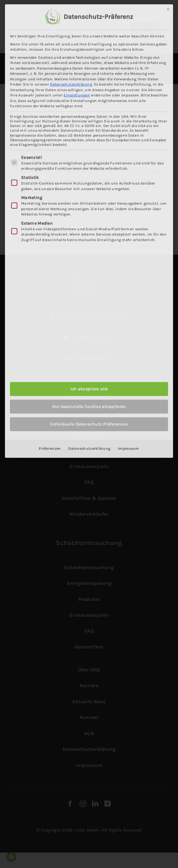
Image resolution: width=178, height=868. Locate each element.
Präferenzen (50, 447)
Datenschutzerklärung (71, 83)
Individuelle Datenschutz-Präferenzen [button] (89, 423)
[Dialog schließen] (168, 8)
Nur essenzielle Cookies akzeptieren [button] (89, 405)
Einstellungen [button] (77, 94)
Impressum (129, 447)
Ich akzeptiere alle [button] (89, 387)
